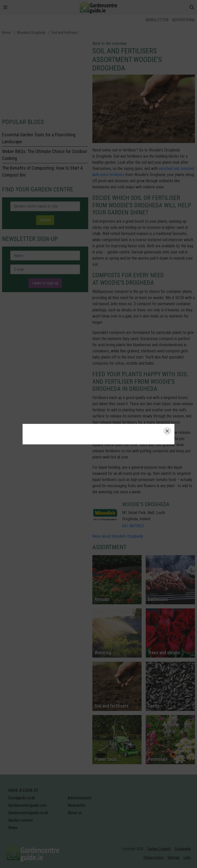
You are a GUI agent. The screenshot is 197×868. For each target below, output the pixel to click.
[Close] (167, 431)
